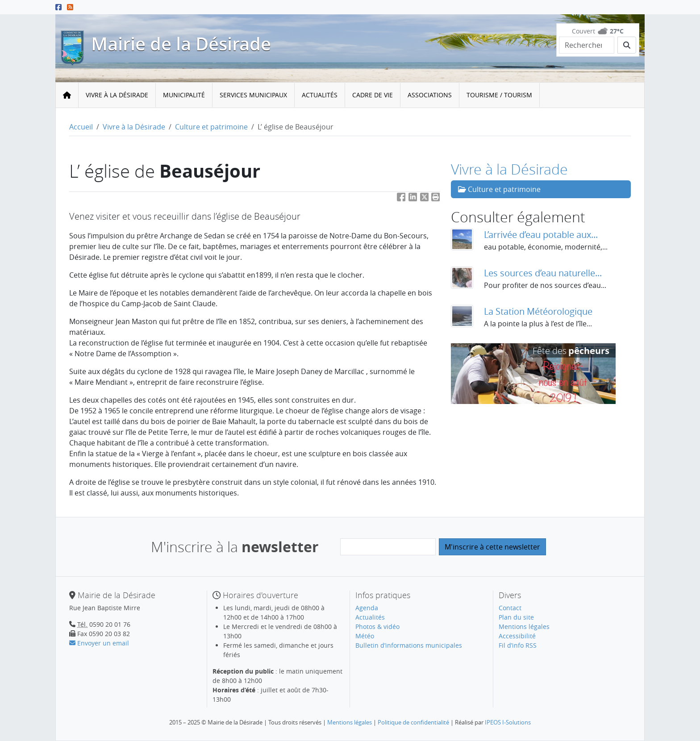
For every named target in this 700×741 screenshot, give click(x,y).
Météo (365, 636)
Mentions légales (524, 627)
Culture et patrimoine (211, 127)
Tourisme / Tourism (499, 95)
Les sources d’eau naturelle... (543, 273)
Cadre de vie (373, 95)
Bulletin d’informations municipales (409, 645)
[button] (436, 199)
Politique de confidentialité (413, 722)
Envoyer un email (99, 643)
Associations (430, 95)
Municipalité (184, 95)
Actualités (320, 95)
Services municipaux (253, 95)
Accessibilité (517, 636)
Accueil (81, 127)
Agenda (367, 608)
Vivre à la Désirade (117, 95)
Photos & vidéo (377, 627)
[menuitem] (117, 95)
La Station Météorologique (538, 311)
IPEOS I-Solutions (508, 722)
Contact (510, 608)
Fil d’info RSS (518, 645)
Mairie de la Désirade (181, 44)
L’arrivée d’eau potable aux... (541, 235)
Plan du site (516, 617)
